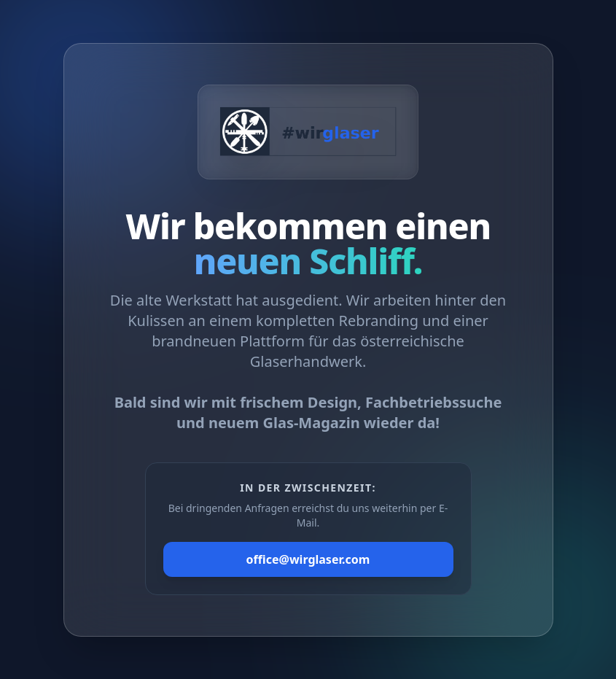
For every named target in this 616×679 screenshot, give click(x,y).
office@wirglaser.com (308, 559)
